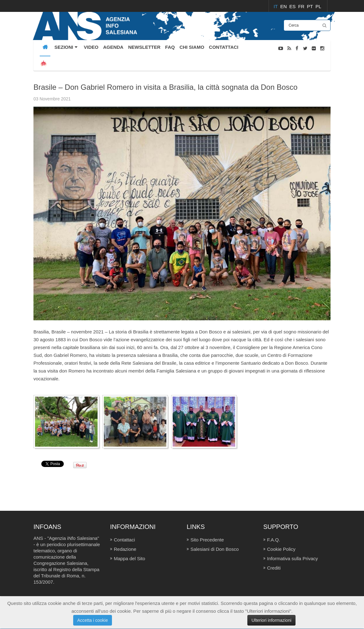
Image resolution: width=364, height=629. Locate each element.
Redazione (125, 549)
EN (284, 6)
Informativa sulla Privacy (293, 558)
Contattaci (124, 540)
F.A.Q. (274, 540)
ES (293, 6)
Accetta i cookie (93, 620)
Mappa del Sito (129, 558)
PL (318, 6)
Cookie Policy (281, 549)
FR (302, 6)
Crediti (274, 568)
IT (276, 6)
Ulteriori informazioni (271, 620)
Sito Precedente (207, 540)
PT (311, 6)
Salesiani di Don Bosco (215, 549)
